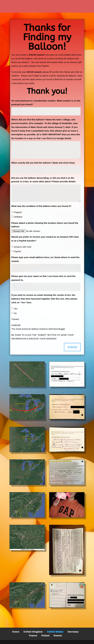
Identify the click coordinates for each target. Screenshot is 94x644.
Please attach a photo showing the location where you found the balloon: (45, 225)
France (33, 636)
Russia (58, 636)
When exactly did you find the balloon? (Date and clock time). (43, 163)
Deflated (16, 217)
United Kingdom (33, 632)
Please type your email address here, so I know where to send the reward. (45, 260)
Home (16, 632)
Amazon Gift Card (21, 247)
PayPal (16, 252)
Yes (14, 310)
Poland (45, 636)
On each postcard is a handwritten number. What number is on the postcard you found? (46, 102)
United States (55, 632)
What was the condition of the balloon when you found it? (41, 206)
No (14, 315)
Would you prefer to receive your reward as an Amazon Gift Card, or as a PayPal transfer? (45, 239)
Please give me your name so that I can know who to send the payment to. (43, 279)
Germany (73, 632)
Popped (16, 212)
